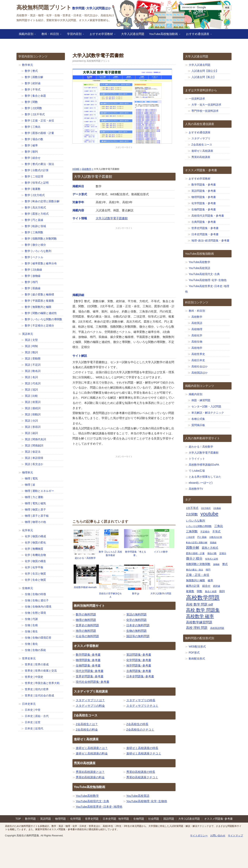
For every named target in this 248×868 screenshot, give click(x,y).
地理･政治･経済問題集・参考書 (210, 240)
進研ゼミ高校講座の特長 (142, 748)
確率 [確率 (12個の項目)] (210, 580)
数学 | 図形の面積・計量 (39, 133)
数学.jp (136, 594)
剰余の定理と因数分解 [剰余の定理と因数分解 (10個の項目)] (197, 542)
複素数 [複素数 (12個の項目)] (190, 591)
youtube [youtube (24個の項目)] (209, 514)
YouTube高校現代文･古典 (92, 801)
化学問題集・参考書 (204, 203)
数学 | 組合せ (33, 158)
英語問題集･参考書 (139, 655)
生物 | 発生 (31, 631)
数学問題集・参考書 (204, 185)
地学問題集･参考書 (139, 665)
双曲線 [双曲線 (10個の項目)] (213, 542)
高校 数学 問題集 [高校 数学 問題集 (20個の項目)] (203, 610)
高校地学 (197, 348)
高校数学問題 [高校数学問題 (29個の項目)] (203, 598)
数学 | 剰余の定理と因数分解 (42, 201)
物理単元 (28, 472)
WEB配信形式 (197, 647)
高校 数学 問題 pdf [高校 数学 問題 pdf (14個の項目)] (199, 605)
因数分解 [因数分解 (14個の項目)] (193, 548)
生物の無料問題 (136, 631)
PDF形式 (194, 653)
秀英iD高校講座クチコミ (142, 777)
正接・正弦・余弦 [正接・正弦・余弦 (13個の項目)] (198, 575)
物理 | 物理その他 (35, 522)
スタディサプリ (201, 138)
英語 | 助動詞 (33, 414)
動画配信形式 (197, 659)
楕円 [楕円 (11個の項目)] (208, 570)
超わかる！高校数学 (85, 558)
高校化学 (197, 335)
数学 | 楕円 (31, 282)
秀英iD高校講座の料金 (90, 777)
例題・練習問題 (201, 400)
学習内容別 (74, 35)
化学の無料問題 (136, 620)
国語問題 (169, 819)
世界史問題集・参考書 (205, 228)
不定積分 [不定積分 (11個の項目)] (205, 532)
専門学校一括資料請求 (205, 111)
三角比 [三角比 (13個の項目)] (219, 526)
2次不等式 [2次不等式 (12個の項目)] (192, 508)
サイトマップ (235, 835)
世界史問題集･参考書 (90, 676)
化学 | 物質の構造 (35, 561)
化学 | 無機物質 (34, 549)
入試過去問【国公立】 (205, 71)
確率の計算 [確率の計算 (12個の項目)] (193, 586)
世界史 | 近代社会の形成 (39, 695)
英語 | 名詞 (31, 377)
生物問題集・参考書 (204, 209)
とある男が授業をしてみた (205, 477)
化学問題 (76, 819)
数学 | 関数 (31, 102)
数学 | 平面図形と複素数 (39, 301)
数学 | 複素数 (33, 189)
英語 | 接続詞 (33, 408)
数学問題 (30, 819)
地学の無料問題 (86, 631)
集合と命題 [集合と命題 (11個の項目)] (211, 591)
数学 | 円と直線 (34, 220)
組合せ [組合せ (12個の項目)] (206, 586)
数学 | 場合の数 (34, 139)
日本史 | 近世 (33, 722)
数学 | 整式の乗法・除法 (39, 164)
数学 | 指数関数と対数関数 (41, 239)
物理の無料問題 (86, 620)
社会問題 (154, 819)
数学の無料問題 (86, 614)
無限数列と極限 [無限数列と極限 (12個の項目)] (195, 580)
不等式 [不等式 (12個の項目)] (216, 532)
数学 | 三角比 (33, 127)
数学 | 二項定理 (34, 176)
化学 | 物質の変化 (35, 542)
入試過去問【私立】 (204, 77)
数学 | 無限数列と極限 (38, 307)
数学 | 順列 (31, 152)
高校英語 (197, 323)
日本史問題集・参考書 (205, 234)
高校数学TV (196, 489)
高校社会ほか (200, 366)
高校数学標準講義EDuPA (204, 465)
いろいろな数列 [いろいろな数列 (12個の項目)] (195, 521)
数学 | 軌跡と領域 (35, 226)
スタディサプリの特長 (141, 700)
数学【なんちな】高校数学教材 (110, 554)
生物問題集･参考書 (88, 665)
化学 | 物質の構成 (35, 536)
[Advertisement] (124, 157)
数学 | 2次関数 (33, 108)
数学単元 (28, 65)
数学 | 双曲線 (33, 288)
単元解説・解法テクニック (208, 413)
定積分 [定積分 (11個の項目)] (223, 553)
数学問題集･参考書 (88, 655)
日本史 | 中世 (33, 710)
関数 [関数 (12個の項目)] (200, 591)
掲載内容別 (26, 35)
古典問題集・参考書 (204, 222)
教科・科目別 (50, 35)
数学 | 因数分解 (34, 77)
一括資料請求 (197, 99)
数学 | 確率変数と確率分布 (41, 263)
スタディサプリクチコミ (142, 706)
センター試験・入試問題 (206, 406)
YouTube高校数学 (87, 796)
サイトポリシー (199, 835)
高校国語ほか (200, 373)
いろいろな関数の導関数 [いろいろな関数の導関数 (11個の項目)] (199, 526)
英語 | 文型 (31, 340)
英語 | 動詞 (31, 352)
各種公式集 (198, 419)
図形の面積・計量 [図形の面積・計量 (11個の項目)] (195, 553)
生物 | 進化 (31, 644)
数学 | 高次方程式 (35, 207)
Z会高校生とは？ (87, 724)
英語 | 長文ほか (34, 464)
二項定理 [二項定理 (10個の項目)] (190, 537)
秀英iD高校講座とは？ (90, 772)
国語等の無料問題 (138, 636)
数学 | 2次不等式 (35, 114)
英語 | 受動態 (33, 358)
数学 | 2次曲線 (33, 270)
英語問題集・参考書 (204, 191)
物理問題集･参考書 (88, 660)
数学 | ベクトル (34, 257)
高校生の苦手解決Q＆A (110, 595)
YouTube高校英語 (138, 796)
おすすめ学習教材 (101, 35)
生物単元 (28, 588)
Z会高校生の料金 (87, 730)
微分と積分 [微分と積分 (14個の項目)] (194, 559)
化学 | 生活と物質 (35, 574)
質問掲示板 (198, 425)
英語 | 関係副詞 (34, 445)
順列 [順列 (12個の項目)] (222, 591)
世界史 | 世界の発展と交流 (41, 671)
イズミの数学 (161, 552)
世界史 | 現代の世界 (37, 689)
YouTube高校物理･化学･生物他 (147, 801)
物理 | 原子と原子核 (37, 516)
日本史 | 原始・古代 (37, 716)
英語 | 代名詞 (33, 383)
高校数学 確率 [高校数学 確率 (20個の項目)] (200, 616)
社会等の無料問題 (87, 636)
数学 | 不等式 (33, 89)
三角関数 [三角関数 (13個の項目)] (192, 531)
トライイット (197, 459)
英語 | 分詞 (31, 421)
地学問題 (124, 819)
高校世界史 (198, 354)
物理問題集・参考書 (204, 197)
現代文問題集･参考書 (90, 671)
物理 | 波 (30, 485)
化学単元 (28, 530)
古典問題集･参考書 (139, 671)
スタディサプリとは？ (90, 700)
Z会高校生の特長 (137, 724)
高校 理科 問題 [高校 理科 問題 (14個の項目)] (197, 628)
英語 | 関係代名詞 (35, 439)
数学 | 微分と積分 (35, 245)
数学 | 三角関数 (34, 232)
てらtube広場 (197, 471)
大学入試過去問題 (133, 34)
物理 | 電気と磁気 (35, 503)
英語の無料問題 (136, 614)
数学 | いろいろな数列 (38, 251)
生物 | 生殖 (31, 625)
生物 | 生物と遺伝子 (37, 600)
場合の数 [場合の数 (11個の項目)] (212, 553)
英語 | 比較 (31, 396)
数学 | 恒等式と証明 (37, 183)
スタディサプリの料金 (90, 706)
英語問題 (46, 819)
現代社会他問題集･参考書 (93, 682)
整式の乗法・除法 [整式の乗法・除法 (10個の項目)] (195, 570)
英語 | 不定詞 (33, 365)
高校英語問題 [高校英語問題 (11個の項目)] (217, 628)
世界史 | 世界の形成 (37, 664)
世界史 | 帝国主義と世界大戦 (42, 683)
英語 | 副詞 (31, 433)
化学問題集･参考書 (139, 660)
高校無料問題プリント (44, 7)
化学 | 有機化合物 (35, 555)
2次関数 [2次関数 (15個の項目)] (192, 514)
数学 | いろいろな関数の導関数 (43, 319)
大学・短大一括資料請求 (206, 105)
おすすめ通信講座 (198, 35)
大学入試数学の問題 (161, 594)
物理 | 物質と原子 (35, 510)
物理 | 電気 (31, 478)
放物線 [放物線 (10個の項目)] (216, 564)
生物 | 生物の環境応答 (38, 638)
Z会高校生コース (202, 145)
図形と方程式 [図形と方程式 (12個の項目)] (210, 548)
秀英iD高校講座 (201, 157)
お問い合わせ (218, 835)
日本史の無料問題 (138, 625)
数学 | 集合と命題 (35, 96)
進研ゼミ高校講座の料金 (92, 753)
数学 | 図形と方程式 (37, 214)
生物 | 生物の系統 (35, 650)
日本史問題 (109, 819)
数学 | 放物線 (33, 276)
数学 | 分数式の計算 (37, 170)
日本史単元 (29, 704)
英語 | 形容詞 (33, 427)
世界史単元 (29, 658)
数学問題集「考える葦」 (136, 554)
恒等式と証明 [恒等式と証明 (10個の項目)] (212, 559)
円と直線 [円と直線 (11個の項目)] (202, 537)
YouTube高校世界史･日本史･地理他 (99, 807)
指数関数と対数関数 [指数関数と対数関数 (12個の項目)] (198, 564)
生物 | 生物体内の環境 (38, 607)
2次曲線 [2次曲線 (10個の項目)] (217, 508)
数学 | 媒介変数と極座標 (39, 294)
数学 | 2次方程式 (35, 195)
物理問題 (60, 819)
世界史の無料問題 (87, 625)
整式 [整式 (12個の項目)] (225, 564)
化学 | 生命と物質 (35, 580)
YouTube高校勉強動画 (163, 35)
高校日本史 (198, 360)
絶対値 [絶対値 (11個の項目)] (217, 586)
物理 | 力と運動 (34, 497)
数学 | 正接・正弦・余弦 (39, 121)
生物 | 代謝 (31, 619)
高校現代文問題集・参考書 (208, 216)
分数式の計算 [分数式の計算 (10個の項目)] (216, 537)
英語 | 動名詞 (33, 371)
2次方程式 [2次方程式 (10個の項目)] (206, 508)
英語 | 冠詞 (31, 390)
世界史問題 (92, 819)
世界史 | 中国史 (34, 677)
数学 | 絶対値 (33, 83)
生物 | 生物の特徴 (35, 594)
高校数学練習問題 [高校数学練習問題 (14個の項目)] (199, 622)
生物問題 (139, 819)
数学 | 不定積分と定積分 (39, 325)
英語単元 (28, 334)
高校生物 (197, 342)
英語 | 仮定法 (33, 452)
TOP (18, 819)
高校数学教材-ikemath (85, 587)
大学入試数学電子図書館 (98, 55)
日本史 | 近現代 (34, 728)
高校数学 (197, 317)
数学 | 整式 (31, 71)
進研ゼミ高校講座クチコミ (144, 753)
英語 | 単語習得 (34, 458)
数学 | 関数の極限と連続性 (41, 313)
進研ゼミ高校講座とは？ (92, 748)
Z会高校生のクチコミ (140, 730)
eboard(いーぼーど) (201, 483)
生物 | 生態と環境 (35, 613)
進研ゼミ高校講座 (202, 151)
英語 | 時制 (31, 346)
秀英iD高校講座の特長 (141, 772)
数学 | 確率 (31, 145)
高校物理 (197, 329)
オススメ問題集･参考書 (218, 819)
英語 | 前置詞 (33, 402)
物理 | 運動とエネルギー (39, 491)
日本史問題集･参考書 (140, 676)
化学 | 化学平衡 (34, 567)
